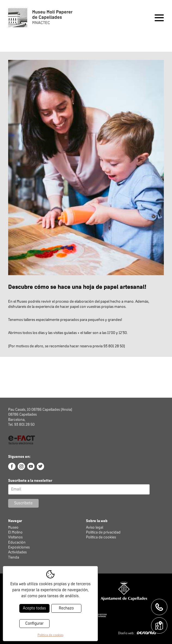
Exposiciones (19, 547)
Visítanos (15, 537)
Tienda (14, 557)
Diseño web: (137, 633)
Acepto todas (34, 608)
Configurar (34, 623)
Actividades (17, 552)
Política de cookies (101, 537)
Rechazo (66, 608)
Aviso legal (95, 528)
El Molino (15, 532)
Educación (17, 542)
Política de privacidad (103, 532)
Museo (13, 528)
